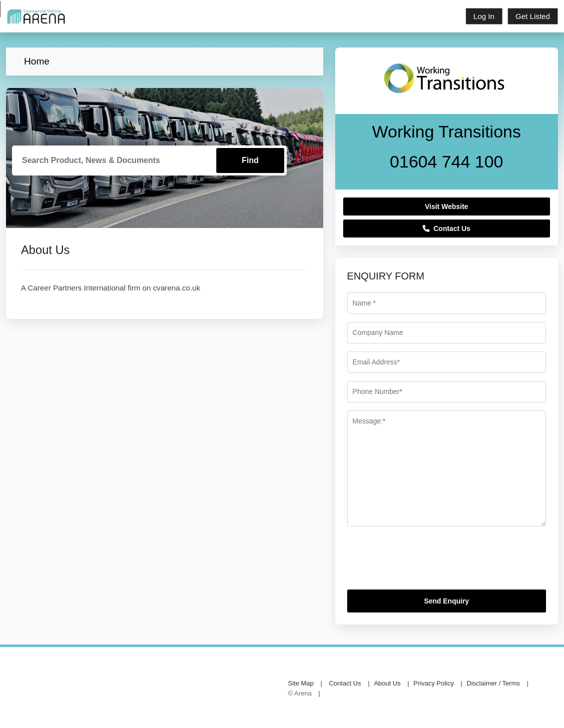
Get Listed (533, 16)
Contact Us (447, 228)
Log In (484, 16)
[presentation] (423, 562)
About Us (387, 683)
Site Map (301, 683)
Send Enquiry (447, 601)
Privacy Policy (434, 683)
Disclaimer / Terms (493, 683)
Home (37, 61)
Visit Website (446, 206)
